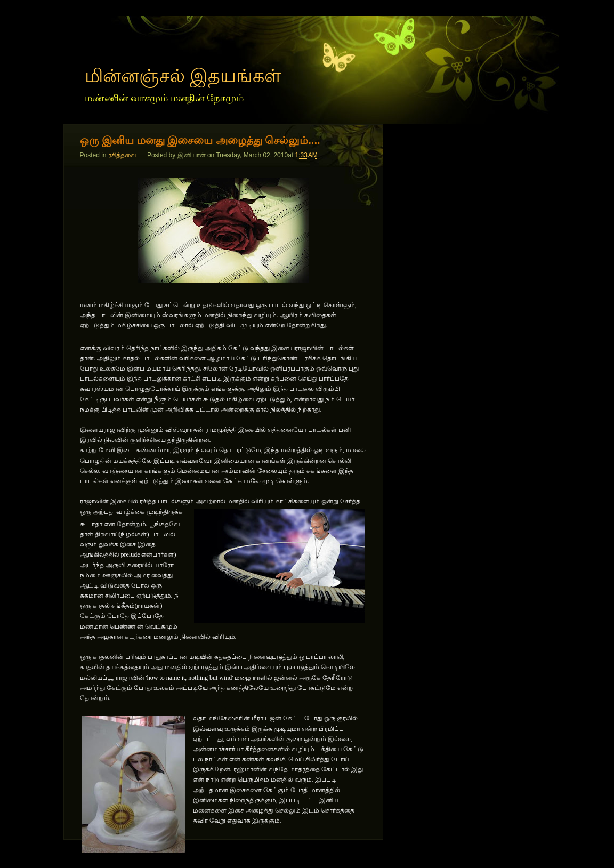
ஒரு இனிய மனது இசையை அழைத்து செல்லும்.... (200, 140)
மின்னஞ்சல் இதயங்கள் (183, 75)
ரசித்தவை (122, 155)
